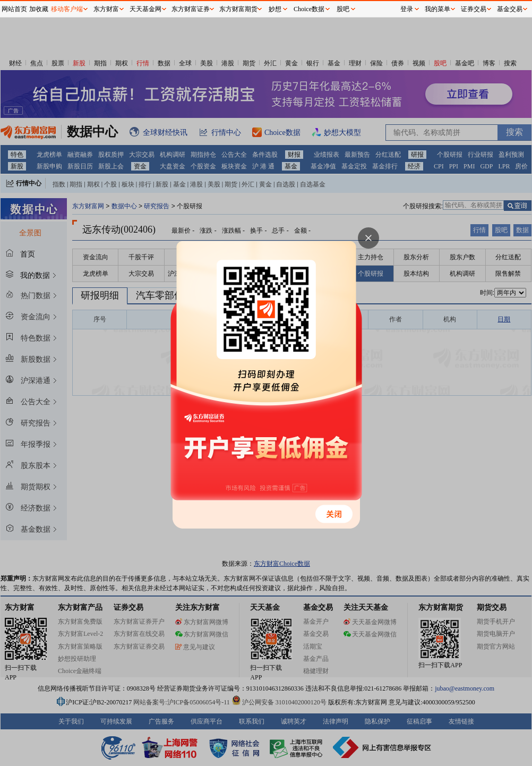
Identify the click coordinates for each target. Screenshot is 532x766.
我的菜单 (437, 9)
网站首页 (14, 9)
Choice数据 (309, 9)
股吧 (343, 9)
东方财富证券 (191, 9)
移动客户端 (67, 9)
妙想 (275, 9)
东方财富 (106, 9)
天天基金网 (145, 9)
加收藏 (39, 9)
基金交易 (510, 9)
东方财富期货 (238, 9)
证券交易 (474, 9)
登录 (407, 9)
